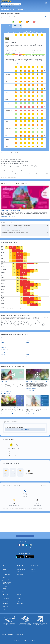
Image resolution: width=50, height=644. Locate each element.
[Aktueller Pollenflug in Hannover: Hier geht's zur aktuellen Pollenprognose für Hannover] (13, 353)
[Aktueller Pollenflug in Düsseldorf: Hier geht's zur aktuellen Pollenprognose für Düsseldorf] (37, 344)
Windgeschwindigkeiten (21, 568)
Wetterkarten (20, 564)
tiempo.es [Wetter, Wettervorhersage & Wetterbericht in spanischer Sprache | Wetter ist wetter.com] (4, 584)
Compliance (4, 635)
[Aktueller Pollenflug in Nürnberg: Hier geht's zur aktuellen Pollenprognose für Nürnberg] (37, 355)
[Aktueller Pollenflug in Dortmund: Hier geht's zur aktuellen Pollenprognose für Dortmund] (37, 339)
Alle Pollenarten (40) (17, 24)
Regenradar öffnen (25, 428)
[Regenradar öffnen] (25, 428)
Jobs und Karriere (5, 631)
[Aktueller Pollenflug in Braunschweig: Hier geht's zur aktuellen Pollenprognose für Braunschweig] (13, 346)
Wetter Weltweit (6, 607)
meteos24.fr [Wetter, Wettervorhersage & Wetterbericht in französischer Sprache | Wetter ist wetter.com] (5, 586)
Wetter (4, 564)
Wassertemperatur (20, 573)
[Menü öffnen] (49, 1)
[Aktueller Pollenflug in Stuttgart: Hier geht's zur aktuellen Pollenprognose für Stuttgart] (37, 358)
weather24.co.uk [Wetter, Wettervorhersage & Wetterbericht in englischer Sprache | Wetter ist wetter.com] (6, 591)
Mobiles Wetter (35, 564)
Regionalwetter (5, 603)
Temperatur (19, 570)
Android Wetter (34, 570)
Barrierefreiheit (11, 635)
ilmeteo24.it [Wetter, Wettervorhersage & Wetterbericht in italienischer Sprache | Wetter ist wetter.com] (5, 588)
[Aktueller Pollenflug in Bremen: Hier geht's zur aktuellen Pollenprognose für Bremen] (37, 336)
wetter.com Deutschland (7, 572)
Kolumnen (4, 568)
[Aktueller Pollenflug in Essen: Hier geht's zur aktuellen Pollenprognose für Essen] (37, 346)
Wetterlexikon (5, 608)
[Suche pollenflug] (45, 15)
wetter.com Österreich (7, 575)
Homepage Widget (6, 578)
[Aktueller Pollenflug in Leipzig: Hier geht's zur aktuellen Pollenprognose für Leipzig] (37, 348)
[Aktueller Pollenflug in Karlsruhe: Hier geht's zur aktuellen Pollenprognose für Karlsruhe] (13, 355)
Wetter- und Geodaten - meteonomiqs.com (7, 582)
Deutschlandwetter (6, 598)
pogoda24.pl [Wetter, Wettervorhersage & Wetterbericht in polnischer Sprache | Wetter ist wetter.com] (5, 589)
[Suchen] (30, 1)
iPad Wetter (33, 568)
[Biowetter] (36, 404)
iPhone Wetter (34, 566)
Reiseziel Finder (20, 600)
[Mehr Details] (44, 438)
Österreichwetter (6, 601)
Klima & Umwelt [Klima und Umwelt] (20, 603)
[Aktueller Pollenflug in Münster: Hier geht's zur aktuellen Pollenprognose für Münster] (37, 353)
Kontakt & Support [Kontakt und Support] (35, 631)
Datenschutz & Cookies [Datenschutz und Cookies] (14, 631)
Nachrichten (5, 596)
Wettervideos (6, 594)
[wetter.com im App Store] (30, 556)
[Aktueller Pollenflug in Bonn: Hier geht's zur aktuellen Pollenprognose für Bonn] (13, 344)
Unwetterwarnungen (6, 570)
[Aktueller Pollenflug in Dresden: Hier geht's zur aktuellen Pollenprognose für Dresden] (37, 341)
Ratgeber (19, 594)
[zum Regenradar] (44, 420)
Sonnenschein (19, 572)
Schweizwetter (5, 600)
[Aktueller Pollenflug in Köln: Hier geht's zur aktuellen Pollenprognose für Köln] (13, 358)
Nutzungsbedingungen (19, 635)
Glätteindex (19, 598)
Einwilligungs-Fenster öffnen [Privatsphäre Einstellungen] (25, 631)
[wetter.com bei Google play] (20, 556)
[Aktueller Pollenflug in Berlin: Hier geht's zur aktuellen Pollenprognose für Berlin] (13, 339)
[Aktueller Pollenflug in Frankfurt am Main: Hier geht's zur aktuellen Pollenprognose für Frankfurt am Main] (13, 348)
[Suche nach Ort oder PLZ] (22, 1)
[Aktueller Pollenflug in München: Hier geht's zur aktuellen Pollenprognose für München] (37, 351)
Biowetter (19, 596)
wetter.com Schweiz (6, 573)
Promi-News (5, 610)
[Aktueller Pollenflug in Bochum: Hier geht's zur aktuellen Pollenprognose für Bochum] (13, 341)
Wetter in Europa (6, 605)
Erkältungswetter (20, 601)
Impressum (41, 631)
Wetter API (5, 580)
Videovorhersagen (6, 566)
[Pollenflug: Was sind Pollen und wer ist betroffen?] (36, 380)
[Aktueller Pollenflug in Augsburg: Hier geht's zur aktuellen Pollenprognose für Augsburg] (13, 336)
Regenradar (19, 566)
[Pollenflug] (46, 1)
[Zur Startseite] (7, 1)
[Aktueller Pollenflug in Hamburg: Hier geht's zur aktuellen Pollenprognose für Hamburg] (13, 351)
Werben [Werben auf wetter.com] (4, 577)
